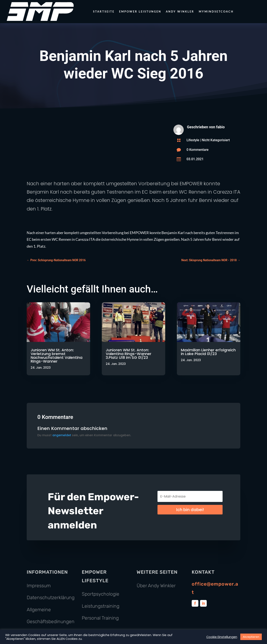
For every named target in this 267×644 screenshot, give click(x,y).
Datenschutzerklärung (51, 597)
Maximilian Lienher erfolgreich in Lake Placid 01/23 (208, 352)
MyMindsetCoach (216, 11)
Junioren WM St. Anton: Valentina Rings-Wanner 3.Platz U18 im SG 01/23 (129, 354)
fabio (220, 127)
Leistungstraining (101, 606)
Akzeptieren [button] (251, 637)
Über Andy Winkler (156, 586)
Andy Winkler (180, 11)
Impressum (39, 586)
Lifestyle (193, 140)
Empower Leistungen (140, 11)
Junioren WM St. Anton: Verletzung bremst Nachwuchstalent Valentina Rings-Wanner (57, 356)
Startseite (104, 11)
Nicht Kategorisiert (216, 140)
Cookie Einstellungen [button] (222, 637)
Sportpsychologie (101, 594)
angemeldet (62, 435)
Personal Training (100, 618)
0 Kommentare (197, 150)
